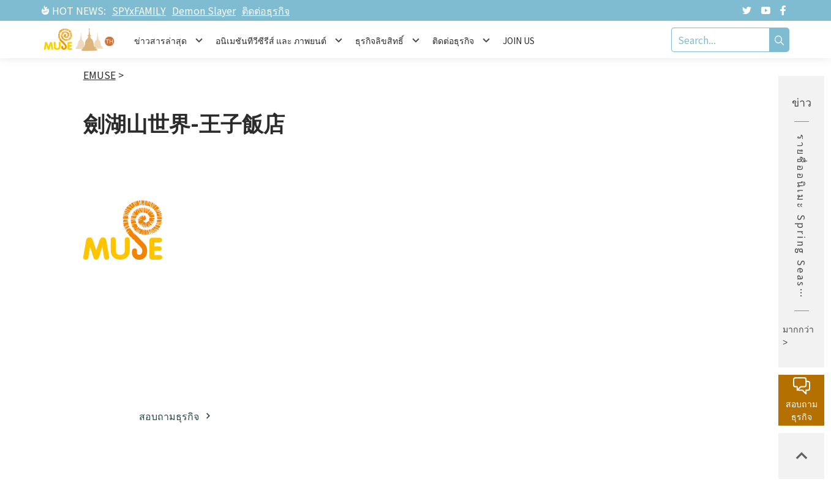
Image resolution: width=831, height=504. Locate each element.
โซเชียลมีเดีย (354, 318)
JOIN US (519, 40)
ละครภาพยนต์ (470, 345)
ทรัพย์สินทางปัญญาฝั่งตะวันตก (471, 306)
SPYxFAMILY (139, 10)
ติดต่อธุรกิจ (266, 10)
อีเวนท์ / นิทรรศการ (576, 304)
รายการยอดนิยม (465, 376)
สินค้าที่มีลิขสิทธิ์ (588, 335)
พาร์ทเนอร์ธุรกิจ (361, 296)
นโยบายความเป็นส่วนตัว (697, 337)
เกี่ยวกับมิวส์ (351, 250)
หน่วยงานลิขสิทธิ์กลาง (693, 298)
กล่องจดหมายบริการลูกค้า (697, 259)
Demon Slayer (204, 10)
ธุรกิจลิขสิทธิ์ (353, 273)
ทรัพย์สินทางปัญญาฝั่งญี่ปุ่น (469, 259)
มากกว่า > (798, 336)
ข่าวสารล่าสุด (582, 250)
